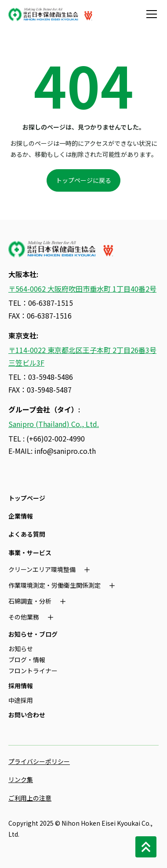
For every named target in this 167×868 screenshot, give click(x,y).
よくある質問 (27, 534)
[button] (150, 14)
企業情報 (21, 516)
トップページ (27, 498)
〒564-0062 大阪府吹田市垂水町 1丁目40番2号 (82, 289)
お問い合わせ (27, 715)
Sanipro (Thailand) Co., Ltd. (54, 424)
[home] (51, 14)
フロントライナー (33, 671)
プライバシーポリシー (39, 761)
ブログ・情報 (27, 660)
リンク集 (21, 779)
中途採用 (21, 700)
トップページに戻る (83, 180)
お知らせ (21, 649)
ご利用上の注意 (30, 798)
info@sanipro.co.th (65, 451)
